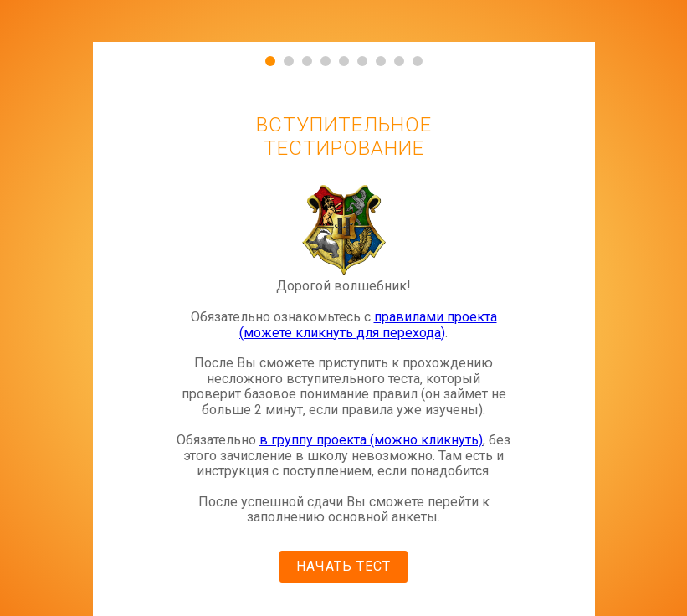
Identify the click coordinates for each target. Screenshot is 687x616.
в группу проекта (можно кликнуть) (371, 440)
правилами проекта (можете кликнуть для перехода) (368, 324)
